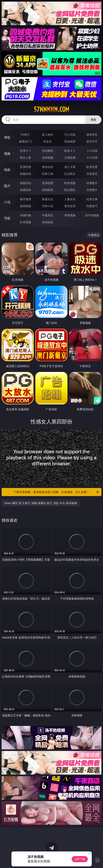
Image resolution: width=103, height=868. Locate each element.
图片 (7, 186)
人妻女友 (70, 199)
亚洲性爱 (25, 167)
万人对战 (70, 135)
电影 (7, 170)
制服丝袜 (25, 174)
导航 (7, 218)
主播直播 (70, 158)
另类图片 (92, 190)
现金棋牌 (70, 141)
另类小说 (48, 206)
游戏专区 (92, 135)
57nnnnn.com (51, 109)
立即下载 (80, 859)
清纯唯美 (48, 190)
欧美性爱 (92, 167)
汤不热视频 (92, 215)
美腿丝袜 (25, 190)
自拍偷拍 (48, 151)
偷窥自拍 (25, 183)
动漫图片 (92, 183)
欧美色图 (70, 183)
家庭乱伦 (48, 199)
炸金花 (48, 141)
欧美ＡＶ (70, 151)
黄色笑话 (70, 206)
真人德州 (48, 135)
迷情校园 (25, 206)
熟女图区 (70, 190)
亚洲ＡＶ (25, 151)
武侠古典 (92, 199)
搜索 (93, 120)
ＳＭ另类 (92, 158)
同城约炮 (25, 215)
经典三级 (48, 174)
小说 (7, 202)
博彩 (7, 137)
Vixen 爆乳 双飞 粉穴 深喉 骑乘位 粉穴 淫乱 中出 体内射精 (41, 503)
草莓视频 (70, 215)
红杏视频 (25, 222)
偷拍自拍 (48, 167)
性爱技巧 (92, 206)
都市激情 (25, 199)
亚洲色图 (48, 183)
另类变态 (92, 174)
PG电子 (26, 135)
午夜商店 (48, 215)
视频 (7, 154)
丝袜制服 (48, 158)
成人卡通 (70, 167)
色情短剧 (48, 222)
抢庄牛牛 (92, 141)
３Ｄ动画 (92, 151)
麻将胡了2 (25, 141)
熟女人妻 (25, 158)
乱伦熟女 (70, 174)
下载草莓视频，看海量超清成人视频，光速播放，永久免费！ (56, 492)
